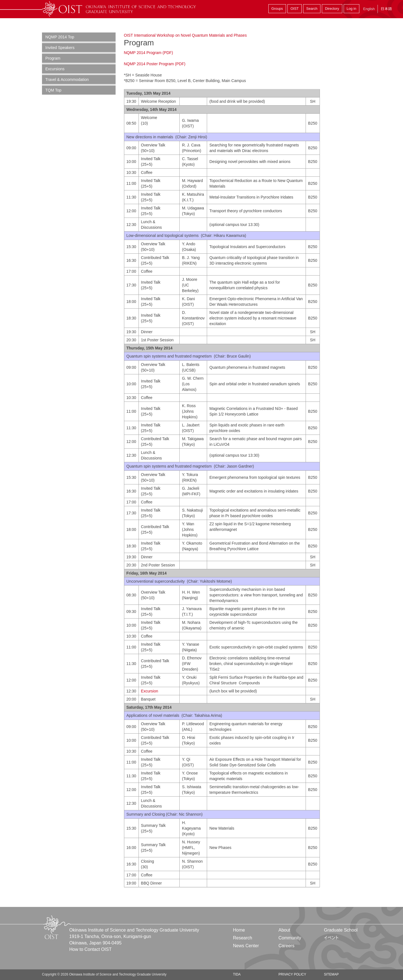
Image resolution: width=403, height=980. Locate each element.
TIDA (237, 974)
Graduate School (341, 930)
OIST (295, 9)
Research (243, 938)
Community (290, 938)
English (369, 9)
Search (312, 9)
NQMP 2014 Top (60, 37)
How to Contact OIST (91, 949)
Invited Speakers (60, 48)
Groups (277, 9)
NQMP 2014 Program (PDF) (149, 53)
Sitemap (331, 974)
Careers (286, 946)
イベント (331, 938)
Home (239, 930)
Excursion (150, 691)
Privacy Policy (292, 974)
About (284, 930)
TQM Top (53, 90)
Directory (332, 9)
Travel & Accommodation (67, 80)
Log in (352, 9)
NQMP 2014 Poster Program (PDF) (155, 64)
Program (53, 58)
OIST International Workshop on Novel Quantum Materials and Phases (185, 35)
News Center (246, 946)
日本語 (386, 9)
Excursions (55, 69)
